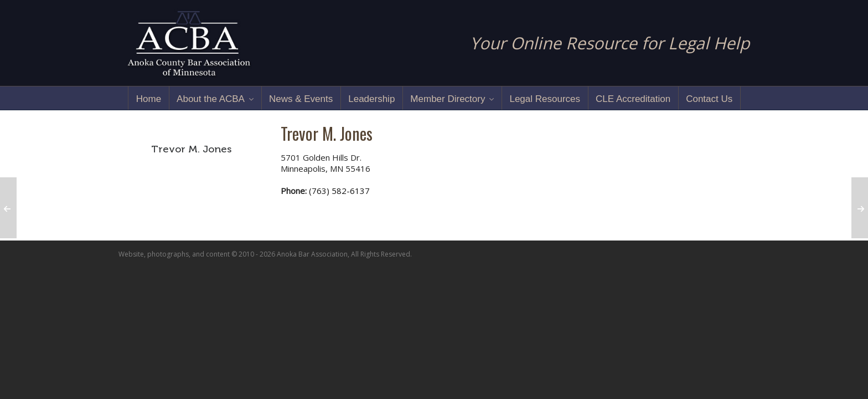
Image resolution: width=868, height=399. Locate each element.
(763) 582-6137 (339, 191)
